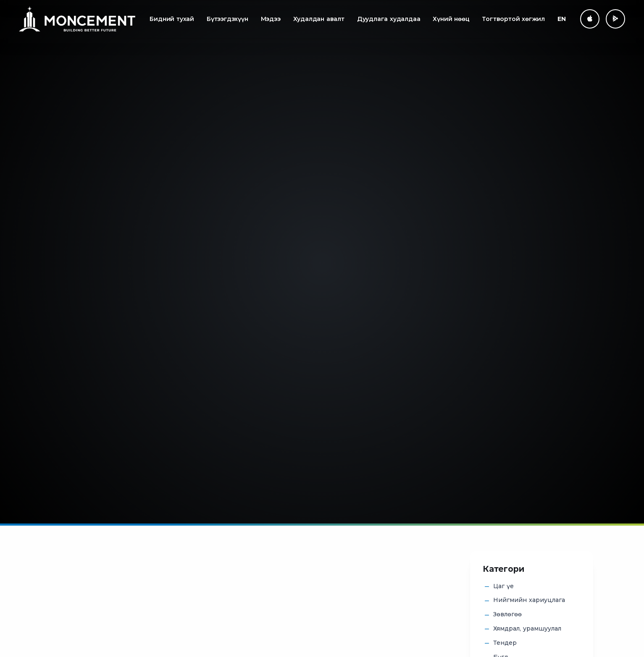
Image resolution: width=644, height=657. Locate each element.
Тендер (505, 643)
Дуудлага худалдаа (389, 19)
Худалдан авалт (319, 19)
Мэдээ (271, 19)
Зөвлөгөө (507, 615)
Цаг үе (503, 586)
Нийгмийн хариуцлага (529, 600)
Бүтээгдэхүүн (227, 19)
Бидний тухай (172, 19)
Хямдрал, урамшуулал (527, 629)
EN (562, 19)
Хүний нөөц (451, 19)
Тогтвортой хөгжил (513, 19)
